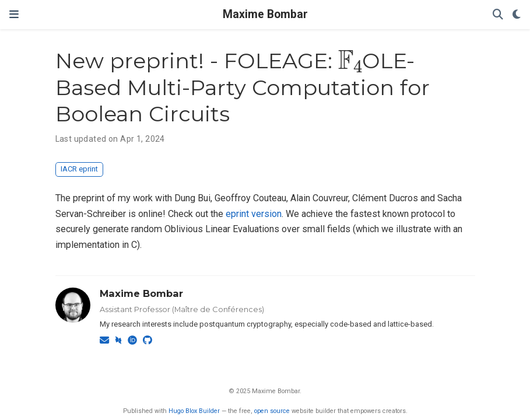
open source (272, 411)
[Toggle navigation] (14, 15)
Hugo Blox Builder (194, 411)
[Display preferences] (517, 15)
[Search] (498, 15)
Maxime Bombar (265, 14)
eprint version (254, 214)
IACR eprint (79, 169)
